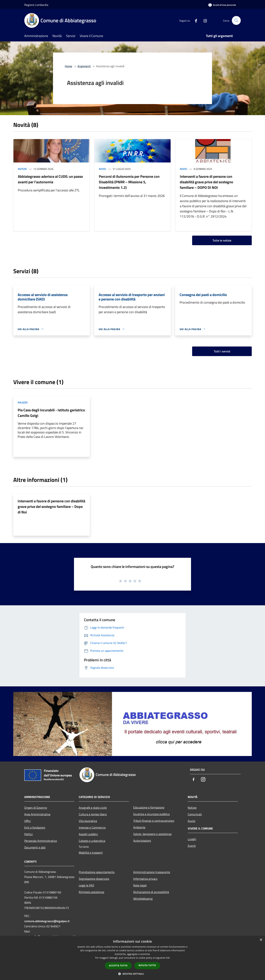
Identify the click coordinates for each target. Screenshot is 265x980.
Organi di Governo (36, 808)
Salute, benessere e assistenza (152, 834)
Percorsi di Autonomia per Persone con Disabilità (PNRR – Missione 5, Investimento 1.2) (129, 182)
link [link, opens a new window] (168, 958)
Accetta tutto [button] (118, 966)
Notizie (22, 169)
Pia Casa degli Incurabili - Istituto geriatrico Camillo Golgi (51, 413)
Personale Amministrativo (41, 841)
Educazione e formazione (149, 807)
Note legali (140, 885)
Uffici (28, 821)
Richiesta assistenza (91, 892)
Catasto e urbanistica (92, 841)
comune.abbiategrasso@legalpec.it (47, 921)
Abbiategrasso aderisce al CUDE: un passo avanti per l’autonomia (50, 179)
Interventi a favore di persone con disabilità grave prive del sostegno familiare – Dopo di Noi (51, 506)
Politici (29, 834)
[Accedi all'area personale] (222, 5)
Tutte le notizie (222, 240)
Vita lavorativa (88, 821)
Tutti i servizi (222, 351)
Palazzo (23, 402)
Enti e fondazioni (35, 827)
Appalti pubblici (88, 834)
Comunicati (195, 814)
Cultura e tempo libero (93, 814)
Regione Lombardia (36, 5)
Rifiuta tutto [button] (147, 965)
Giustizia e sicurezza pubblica (151, 814)
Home (68, 66)
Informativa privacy (145, 879)
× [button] (261, 940)
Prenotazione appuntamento (97, 872)
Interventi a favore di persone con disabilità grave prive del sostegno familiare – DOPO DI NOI (206, 182)
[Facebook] (194, 20)
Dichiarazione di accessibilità (151, 892)
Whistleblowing (143, 899)
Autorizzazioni (142, 841)
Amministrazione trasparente (152, 872)
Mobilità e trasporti (91, 853)
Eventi (192, 846)
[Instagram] (204, 20)
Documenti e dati (35, 847)
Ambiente (139, 827)
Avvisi (103, 169)
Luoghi (192, 839)
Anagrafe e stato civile (93, 808)
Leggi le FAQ (86, 885)
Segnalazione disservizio (94, 879)
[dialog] (132, 958)
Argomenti (84, 66)
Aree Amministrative (37, 814)
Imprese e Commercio (92, 827)
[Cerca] (236, 20)
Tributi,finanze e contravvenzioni (154, 821)
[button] (132, 974)
